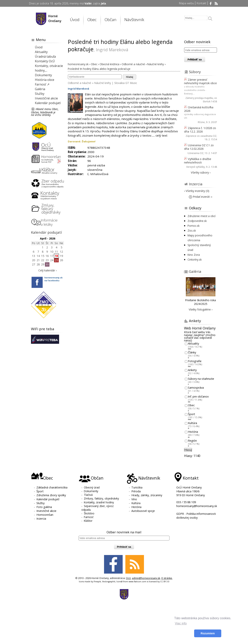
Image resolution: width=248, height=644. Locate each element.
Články (192, 352)
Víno (134, 499)
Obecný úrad (92, 487)
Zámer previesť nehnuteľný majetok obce (200, 81)
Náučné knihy (103, 83)
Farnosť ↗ (42, 84)
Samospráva (196, 388)
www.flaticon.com (137, 582)
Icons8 (120, 582)
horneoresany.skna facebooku (53, 279)
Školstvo (89, 513)
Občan (111, 20)
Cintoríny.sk (195, 260)
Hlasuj (188, 450)
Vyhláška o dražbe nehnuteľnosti (198, 161)
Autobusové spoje (143, 511)
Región (192, 441)
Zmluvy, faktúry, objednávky (101, 498)
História (193, 432)
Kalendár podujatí (48, 103)
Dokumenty (43, 75)
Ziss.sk (192, 230)
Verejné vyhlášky (195, 167)
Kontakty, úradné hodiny (99, 502)
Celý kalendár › (47, 270)
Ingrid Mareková (78, 89)
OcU (128, 578)
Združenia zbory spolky (51, 495)
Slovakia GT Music (126, 83)
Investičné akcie (46, 98)
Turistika (137, 487)
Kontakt (201, 3)
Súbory (195, 72)
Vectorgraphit (109, 582)
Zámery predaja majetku (199, 98)
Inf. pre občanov (198, 396)
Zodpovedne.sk (197, 221)
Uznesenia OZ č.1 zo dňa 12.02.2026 (199, 147)
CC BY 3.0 (165, 582)
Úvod (75, 20)
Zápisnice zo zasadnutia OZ (201, 136)
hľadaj (130, 77)
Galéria (40, 89)
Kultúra (192, 423)
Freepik (97, 582)
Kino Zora (194, 255)
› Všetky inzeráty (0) (197, 191)
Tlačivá (88, 495)
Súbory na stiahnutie (201, 379)
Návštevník (134, 20)
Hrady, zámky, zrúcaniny (147, 495)
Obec (92, 20)
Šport (192, 414)
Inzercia (196, 184)
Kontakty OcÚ (45, 61)
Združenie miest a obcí (201, 216)
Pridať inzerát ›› (201, 197)
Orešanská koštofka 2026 (199, 109)
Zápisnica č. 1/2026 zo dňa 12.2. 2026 (200, 130)
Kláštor (88, 521)
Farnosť (89, 517)
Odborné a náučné (79, 83)
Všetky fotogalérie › (201, 309)
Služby (40, 94)
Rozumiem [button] (208, 633)
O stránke (167, 578)
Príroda (136, 491)
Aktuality (41, 52)
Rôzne (201, 122)
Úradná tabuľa (45, 56)
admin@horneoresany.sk (146, 578)
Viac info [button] (181, 623)
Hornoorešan (45, 515)
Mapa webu (186, 3)
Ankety (192, 370)
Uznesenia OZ (195, 153)
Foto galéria (44, 507)
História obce (45, 80)
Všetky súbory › (201, 172)
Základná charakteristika (52, 487)
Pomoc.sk (194, 226)
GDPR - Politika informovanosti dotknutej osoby (196, 516)
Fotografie (195, 361)
